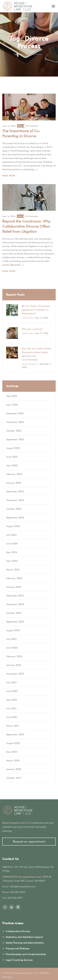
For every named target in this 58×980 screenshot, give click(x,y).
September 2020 (15, 734)
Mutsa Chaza (27, 318)
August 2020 (13, 743)
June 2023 (12, 648)
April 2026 (12, 405)
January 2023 (14, 665)
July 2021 (11, 708)
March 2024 (13, 570)
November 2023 (15, 604)
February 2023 (14, 656)
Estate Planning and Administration (25, 943)
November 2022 (15, 674)
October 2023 (14, 613)
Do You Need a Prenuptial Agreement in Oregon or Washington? (36, 310)
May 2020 (12, 752)
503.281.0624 (18, 892)
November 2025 (15, 422)
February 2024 (14, 578)
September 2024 (15, 518)
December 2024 (15, 491)
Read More (9, 176)
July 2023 (11, 639)
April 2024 (12, 561)
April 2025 (12, 465)
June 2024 (12, 544)
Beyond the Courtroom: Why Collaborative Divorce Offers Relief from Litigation (26, 226)
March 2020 (13, 760)
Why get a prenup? (32, 329)
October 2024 (14, 509)
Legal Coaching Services (19, 960)
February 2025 (14, 474)
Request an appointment (29, 841)
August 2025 (13, 448)
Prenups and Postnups (17, 949)
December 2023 (15, 596)
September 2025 (15, 439)
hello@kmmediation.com (23, 887)
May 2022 (12, 700)
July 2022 (11, 682)
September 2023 (15, 622)
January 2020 (14, 769)
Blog (20, 126)
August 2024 (13, 526)
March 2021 (13, 726)
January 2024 (14, 587)
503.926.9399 (15, 898)
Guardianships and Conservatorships (26, 954)
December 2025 (15, 413)
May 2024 (12, 552)
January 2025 (14, 483)
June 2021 (12, 717)
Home (17, 54)
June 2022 (12, 691)
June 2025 (12, 457)
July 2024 (11, 535)
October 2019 (14, 778)
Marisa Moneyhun (30, 364)
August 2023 (13, 630)
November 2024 (15, 500)
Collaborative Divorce (18, 931)
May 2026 (12, 396)
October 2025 (14, 431)
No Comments (32, 126)
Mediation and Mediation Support (24, 937)
